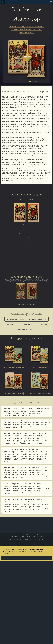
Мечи (35, 535)
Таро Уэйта (14, 535)
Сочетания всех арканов (27, 330)
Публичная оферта (39, 539)
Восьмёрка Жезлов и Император (40, 394)
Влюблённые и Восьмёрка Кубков (13, 367)
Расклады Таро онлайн (26, 304)
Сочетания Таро (13, 537)
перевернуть (20, 79)
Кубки (28, 535)
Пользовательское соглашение (18, 543)
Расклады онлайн (35, 537)
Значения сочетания (17, 26)
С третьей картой (18, 29)
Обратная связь (28, 539)
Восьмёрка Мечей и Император (13, 394)
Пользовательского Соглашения (25, 552)
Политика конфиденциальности (35, 543)
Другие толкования (26, 32)
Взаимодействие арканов (34, 26)
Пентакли (40, 535)
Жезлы (32, 535)
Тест (18, 537)
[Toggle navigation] (51, 2)
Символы (42, 537)
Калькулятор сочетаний (33, 29)
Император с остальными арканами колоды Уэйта (27, 324)
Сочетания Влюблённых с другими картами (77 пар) (27, 319)
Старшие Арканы (21, 535)
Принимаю (26, 558)
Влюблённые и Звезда (40, 367)
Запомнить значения (25, 537)
